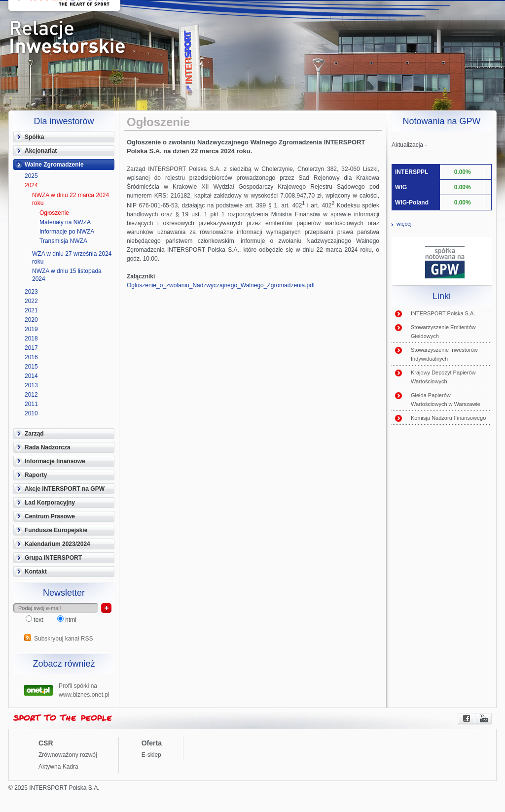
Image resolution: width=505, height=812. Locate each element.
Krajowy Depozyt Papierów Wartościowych (443, 377)
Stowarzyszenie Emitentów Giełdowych (443, 332)
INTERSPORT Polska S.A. (443, 313)
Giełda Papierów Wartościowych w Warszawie (446, 400)
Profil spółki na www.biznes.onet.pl (84, 689)
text (35, 620)
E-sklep (151, 755)
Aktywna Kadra (58, 767)
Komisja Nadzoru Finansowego (448, 418)
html (67, 620)
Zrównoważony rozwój (68, 755)
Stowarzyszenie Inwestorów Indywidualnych (444, 354)
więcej (404, 224)
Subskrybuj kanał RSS (63, 639)
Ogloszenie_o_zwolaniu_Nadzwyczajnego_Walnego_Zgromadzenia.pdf (221, 285)
